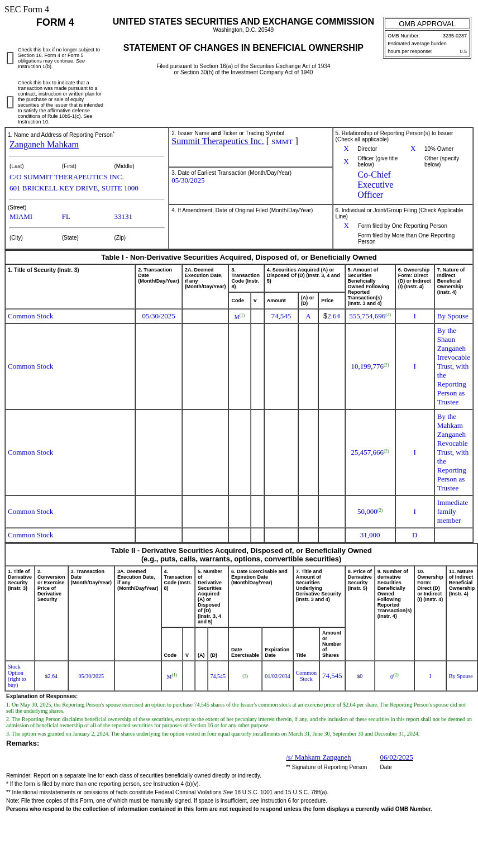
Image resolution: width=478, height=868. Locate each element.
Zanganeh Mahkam (44, 144)
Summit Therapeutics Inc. (218, 141)
